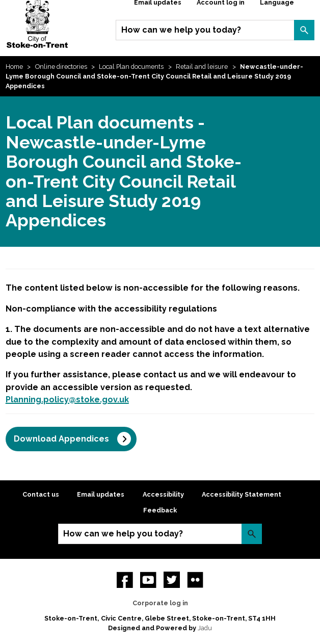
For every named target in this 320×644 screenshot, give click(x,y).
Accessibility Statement (242, 494)
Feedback (160, 510)
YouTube (148, 580)
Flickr (195, 580)
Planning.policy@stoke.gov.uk (67, 400)
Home (14, 67)
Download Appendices (61, 439)
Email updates (101, 494)
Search (304, 30)
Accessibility (163, 494)
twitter (172, 580)
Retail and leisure (202, 67)
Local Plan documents (131, 67)
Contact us (41, 494)
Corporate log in (160, 603)
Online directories (61, 67)
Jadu (205, 628)
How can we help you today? (181, 30)
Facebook (125, 580)
